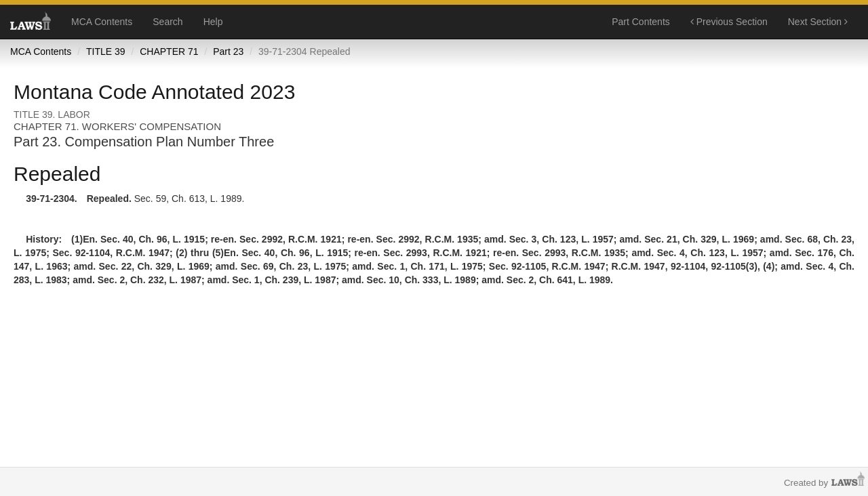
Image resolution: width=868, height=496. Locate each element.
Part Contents (641, 22)
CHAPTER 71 (169, 51)
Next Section (818, 22)
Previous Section (729, 22)
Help (213, 22)
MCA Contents (102, 22)
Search (167, 22)
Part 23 (228, 51)
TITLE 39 (106, 51)
